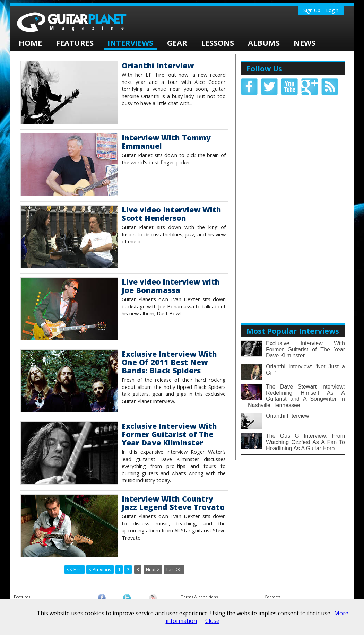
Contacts (272, 597)
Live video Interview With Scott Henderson (171, 214)
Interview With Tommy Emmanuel (166, 142)
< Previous (100, 569)
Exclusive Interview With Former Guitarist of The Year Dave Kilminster (169, 434)
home (30, 43)
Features (75, 43)
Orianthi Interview (158, 65)
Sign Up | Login (321, 10)
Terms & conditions (199, 597)
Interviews (130, 43)
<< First (75, 569)
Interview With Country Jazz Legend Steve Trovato (173, 503)
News (305, 43)
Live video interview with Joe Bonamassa (171, 286)
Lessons (218, 43)
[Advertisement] (293, 202)
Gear (177, 43)
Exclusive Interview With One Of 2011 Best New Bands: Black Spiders (169, 362)
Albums (264, 43)
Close (212, 621)
